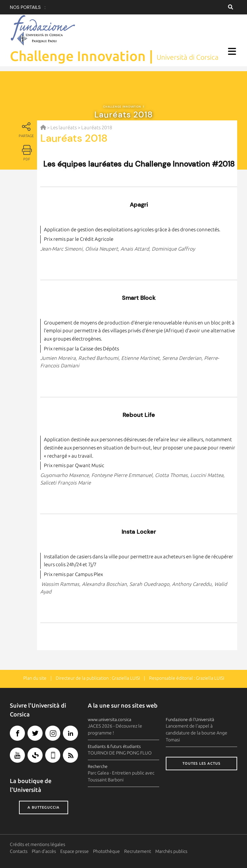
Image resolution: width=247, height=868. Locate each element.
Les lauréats (64, 127)
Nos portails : (28, 7)
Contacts (19, 851)
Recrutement (138, 851)
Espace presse (75, 851)
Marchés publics (171, 851)
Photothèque (106, 851)
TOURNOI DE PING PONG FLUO (120, 753)
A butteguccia (44, 807)
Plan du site (35, 678)
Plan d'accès (44, 851)
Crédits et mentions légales (38, 844)
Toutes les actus (201, 763)
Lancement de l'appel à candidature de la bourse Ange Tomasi (197, 733)
